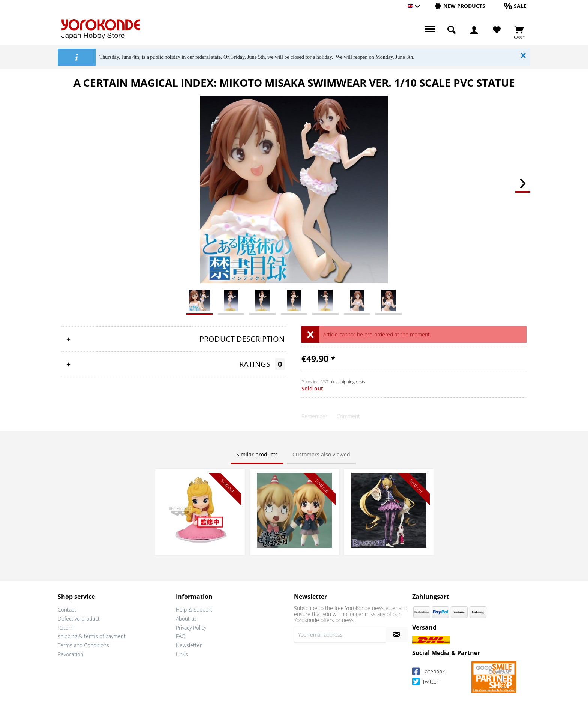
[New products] (460, 6)
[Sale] (515, 6)
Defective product (79, 619)
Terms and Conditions (83, 645)
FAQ (181, 636)
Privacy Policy (191, 628)
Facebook (428, 673)
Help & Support (194, 610)
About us (186, 619)
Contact (67, 610)
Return (66, 628)
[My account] (474, 30)
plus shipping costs (347, 382)
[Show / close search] (451, 30)
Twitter (425, 683)
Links (182, 654)
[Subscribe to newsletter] (397, 634)
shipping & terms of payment (92, 636)
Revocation (70, 654)
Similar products (257, 454)
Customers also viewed (321, 454)
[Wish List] (497, 30)
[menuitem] (460, 6)
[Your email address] (340, 634)
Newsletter (189, 645)
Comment (348, 416)
